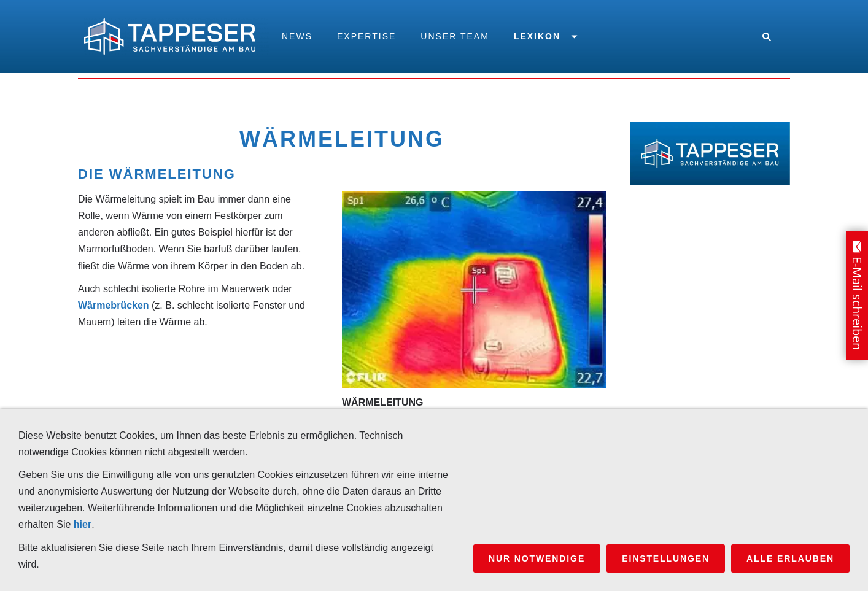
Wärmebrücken (114, 305)
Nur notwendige (537, 558)
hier (83, 524)
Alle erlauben (790, 558)
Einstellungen (666, 558)
